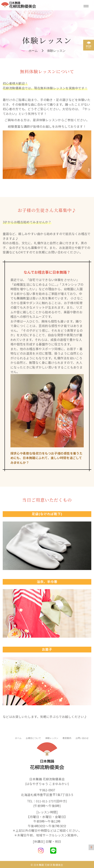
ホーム (33, 51)
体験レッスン (56, 51)
